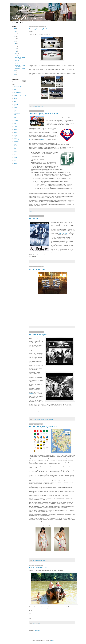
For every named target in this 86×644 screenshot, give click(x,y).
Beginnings (35, 623)
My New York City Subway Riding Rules (43, 427)
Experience (16, 104)
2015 (15, 40)
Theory (65, 210)
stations (31, 394)
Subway (47, 419)
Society (15, 143)
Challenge (15, 91)
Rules (41, 561)
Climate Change (17, 94)
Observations (57, 210)
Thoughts (15, 152)
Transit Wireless (38, 391)
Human (15, 118)
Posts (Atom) (37, 630)
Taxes (15, 149)
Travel (31, 211)
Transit (71, 210)
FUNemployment (17, 106)
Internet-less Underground (39, 335)
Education (45, 210)
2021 (15, 32)
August (16, 45)
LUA (67, 231)
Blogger (52, 641)
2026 (15, 28)
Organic (15, 128)
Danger (42, 262)
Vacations (15, 158)
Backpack (34, 262)
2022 (15, 30)
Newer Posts (32, 628)
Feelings (15, 107)
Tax (14, 147)
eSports (15, 163)
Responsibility (37, 561)
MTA (35, 388)
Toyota (42, 106)
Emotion (15, 100)
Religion (15, 138)
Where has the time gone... (39, 568)
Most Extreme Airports (63, 233)
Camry (34, 106)
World (15, 161)
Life (14, 122)
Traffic (68, 210)
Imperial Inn (43, 139)
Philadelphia (62, 210)
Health (15, 115)
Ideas (15, 119)
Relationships (16, 137)
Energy (15, 101)
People (15, 131)
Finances (39, 106)
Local (15, 124)
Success (15, 146)
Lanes (51, 210)
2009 (15, 74)
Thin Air (57, 262)
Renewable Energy (17, 140)
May (16, 50)
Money (15, 125)
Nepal (54, 262)
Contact (22, 22)
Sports (15, 144)
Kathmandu (46, 262)
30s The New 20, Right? (38, 269)
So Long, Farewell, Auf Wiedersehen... (43, 29)
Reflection (15, 135)
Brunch (42, 210)
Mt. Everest (50, 262)
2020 (15, 33)
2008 (15, 76)
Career (15, 90)
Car (36, 106)
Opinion (15, 127)
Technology (16, 150)
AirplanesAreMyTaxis (18, 87)
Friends (15, 112)
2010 (15, 73)
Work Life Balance (17, 159)
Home (12, 22)
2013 (15, 44)
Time (40, 623)
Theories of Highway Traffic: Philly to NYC (44, 114)
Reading (15, 134)
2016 (15, 38)
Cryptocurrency (16, 97)
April (16, 52)
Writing (15, 162)
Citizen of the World (17, 93)
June (16, 48)
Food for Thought (40, 419)
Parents (15, 129)
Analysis (39, 210)
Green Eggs (48, 138)
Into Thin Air (34, 219)
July (16, 47)
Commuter (34, 419)
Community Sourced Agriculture (20, 95)
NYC (53, 210)
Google (31, 391)
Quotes (17, 22)
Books (15, 88)
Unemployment (16, 156)
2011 (15, 71)
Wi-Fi (52, 419)
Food (48, 210)
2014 (15, 42)
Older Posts (72, 628)
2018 (15, 35)
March (16, 53)
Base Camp (39, 262)
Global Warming (17, 113)
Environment (16, 103)
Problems (15, 132)
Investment (16, 121)
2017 (15, 37)
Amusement (35, 210)
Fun (38, 623)
